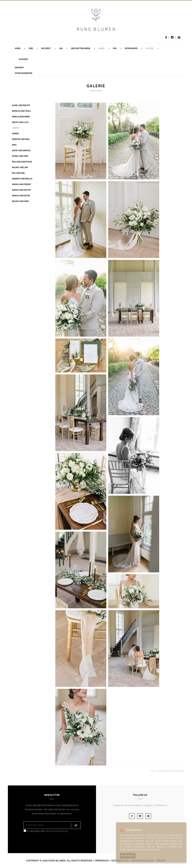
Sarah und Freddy (22, 184)
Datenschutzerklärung (56, 831)
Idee (31, 48)
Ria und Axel (19, 173)
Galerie (150, 48)
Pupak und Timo (20, 156)
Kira (14, 145)
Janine (16, 128)
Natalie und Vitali (21, 111)
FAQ (115, 48)
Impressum (102, 861)
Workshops (131, 48)
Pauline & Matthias (22, 162)
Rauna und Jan (20, 167)
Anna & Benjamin (21, 117)
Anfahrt (19, 68)
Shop (101, 49)
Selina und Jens (20, 201)
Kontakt (24, 59)
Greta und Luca (20, 122)
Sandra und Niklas (22, 179)
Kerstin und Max (21, 139)
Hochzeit (46, 48)
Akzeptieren (128, 856)
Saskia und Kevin (21, 196)
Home (18, 48)
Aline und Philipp (21, 105)
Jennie (15, 134)
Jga (61, 48)
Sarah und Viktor (21, 190)
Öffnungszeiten (24, 73)
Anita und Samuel (21, 151)
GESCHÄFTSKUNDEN (81, 48)
